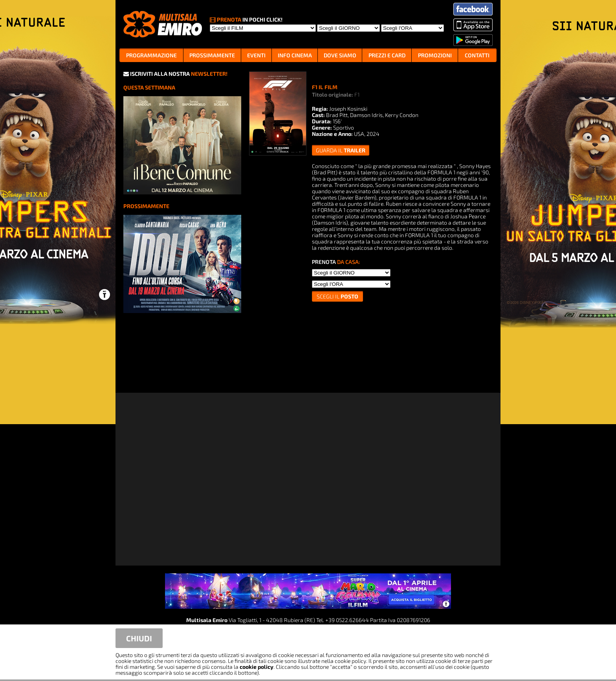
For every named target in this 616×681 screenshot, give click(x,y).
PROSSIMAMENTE (212, 55)
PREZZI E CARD (387, 55)
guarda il (341, 150)
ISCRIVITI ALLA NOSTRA (175, 74)
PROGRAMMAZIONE (151, 55)
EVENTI (256, 55)
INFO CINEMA (295, 55)
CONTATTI (477, 55)
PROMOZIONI (435, 55)
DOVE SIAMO (340, 55)
